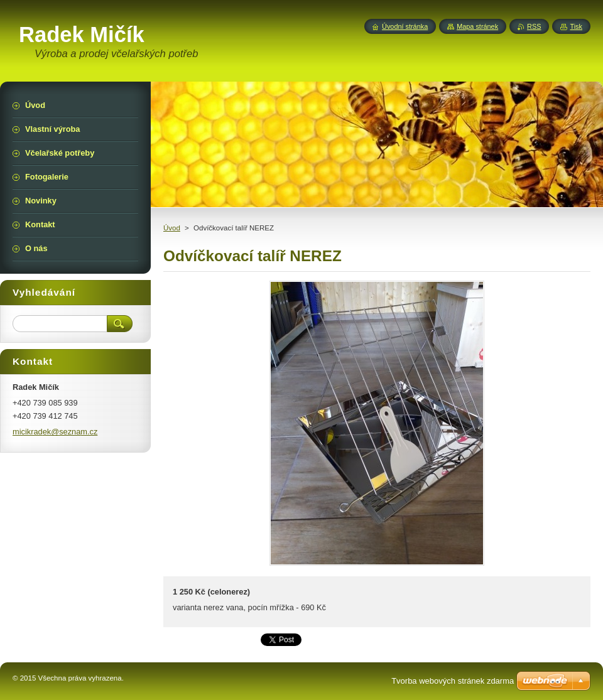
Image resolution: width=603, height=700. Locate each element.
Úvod (172, 228)
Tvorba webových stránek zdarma (453, 681)
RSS (534, 26)
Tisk (576, 26)
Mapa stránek (477, 26)
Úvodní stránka (405, 26)
